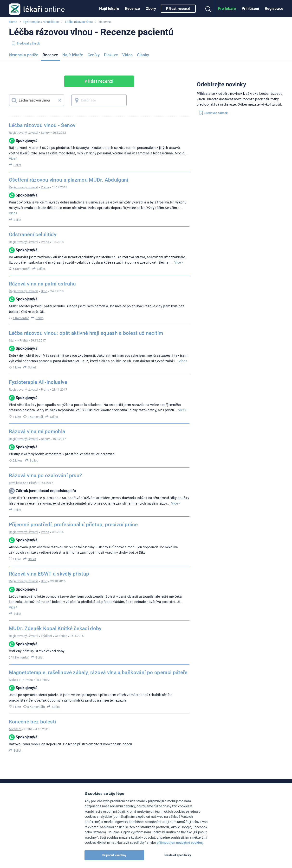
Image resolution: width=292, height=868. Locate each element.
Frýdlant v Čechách (54, 636)
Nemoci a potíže (24, 55)
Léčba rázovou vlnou (79, 22)
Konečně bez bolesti (32, 722)
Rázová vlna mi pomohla (37, 431)
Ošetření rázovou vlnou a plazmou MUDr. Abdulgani (69, 180)
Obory (151, 9)
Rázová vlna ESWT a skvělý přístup (49, 574)
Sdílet (17, 165)
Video (127, 55)
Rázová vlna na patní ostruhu (42, 284)
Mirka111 (15, 680)
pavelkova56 (18, 483)
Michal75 (15, 729)
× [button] (60, 100)
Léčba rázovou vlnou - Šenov (42, 125)
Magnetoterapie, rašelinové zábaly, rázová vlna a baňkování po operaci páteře (98, 672)
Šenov (45, 133)
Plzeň (33, 483)
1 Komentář (21, 318)
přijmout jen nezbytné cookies (180, 843)
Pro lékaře (227, 9)
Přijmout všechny (114, 855)
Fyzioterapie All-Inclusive (38, 382)
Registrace (274, 9)
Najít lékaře (109, 9)
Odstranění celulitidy (33, 234)
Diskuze (111, 55)
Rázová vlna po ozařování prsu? (45, 475)
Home (13, 22)
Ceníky (94, 55)
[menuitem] (109, 9)
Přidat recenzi (178, 9)
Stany (13, 340)
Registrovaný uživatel (24, 133)
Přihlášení (250, 9)
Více (13, 158)
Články (143, 55)
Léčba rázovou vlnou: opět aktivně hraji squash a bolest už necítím (86, 333)
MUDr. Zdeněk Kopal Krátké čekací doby (55, 628)
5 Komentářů (22, 269)
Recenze (132, 9)
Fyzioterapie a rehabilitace (41, 22)
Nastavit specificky (178, 855)
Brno (44, 291)
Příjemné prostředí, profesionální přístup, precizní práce (73, 525)
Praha (45, 187)
